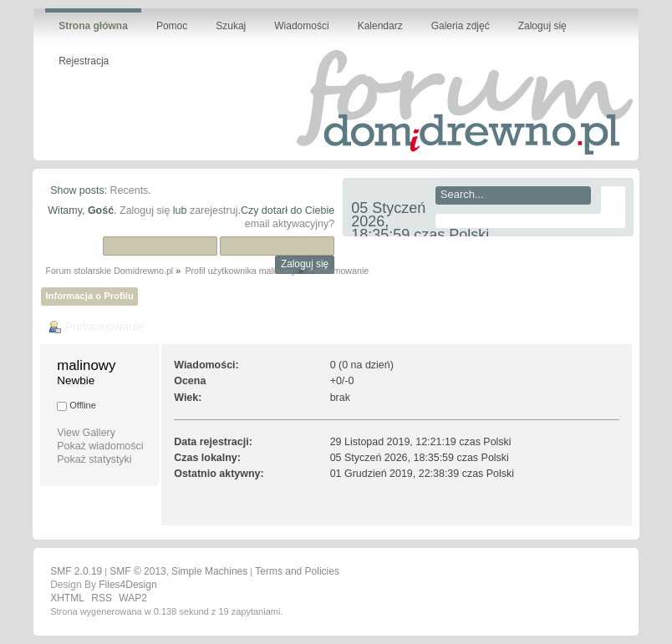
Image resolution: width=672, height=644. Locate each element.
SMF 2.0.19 (76, 571)
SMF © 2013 (138, 571)
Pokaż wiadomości (100, 446)
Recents (130, 190)
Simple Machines (209, 571)
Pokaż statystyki (94, 459)
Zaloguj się (145, 210)
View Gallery (86, 433)
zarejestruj (214, 210)
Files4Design (127, 585)
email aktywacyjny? (290, 224)
